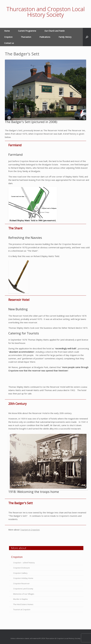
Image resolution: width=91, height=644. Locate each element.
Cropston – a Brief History (24, 563)
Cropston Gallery (20, 573)
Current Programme (27, 31)
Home (7, 31)
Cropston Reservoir (21, 583)
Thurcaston (26, 37)
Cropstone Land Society (23, 589)
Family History (65, 37)
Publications (45, 37)
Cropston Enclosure (21, 568)
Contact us (9, 43)
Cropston (8, 37)
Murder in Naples (20, 599)
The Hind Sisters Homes (23, 604)
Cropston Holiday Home (23, 578)
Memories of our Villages (24, 594)
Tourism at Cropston (22, 609)
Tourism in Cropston (30, 530)
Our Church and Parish (55, 31)
